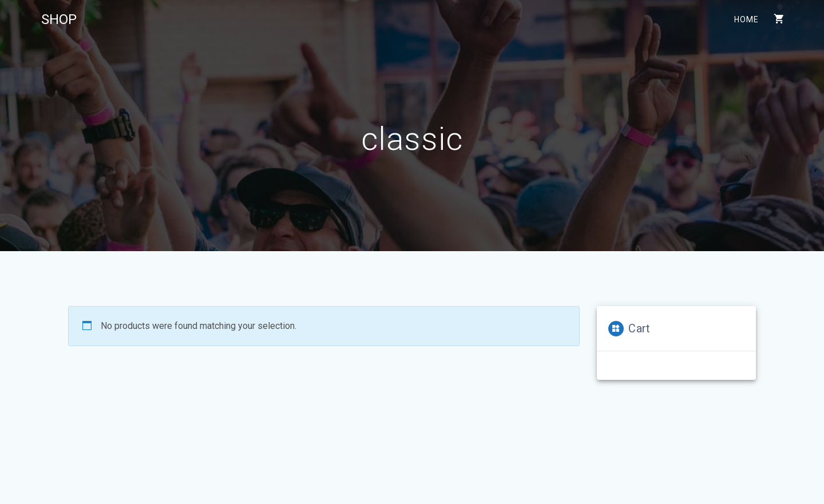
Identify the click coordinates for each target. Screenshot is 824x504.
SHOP (59, 19)
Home (746, 19)
